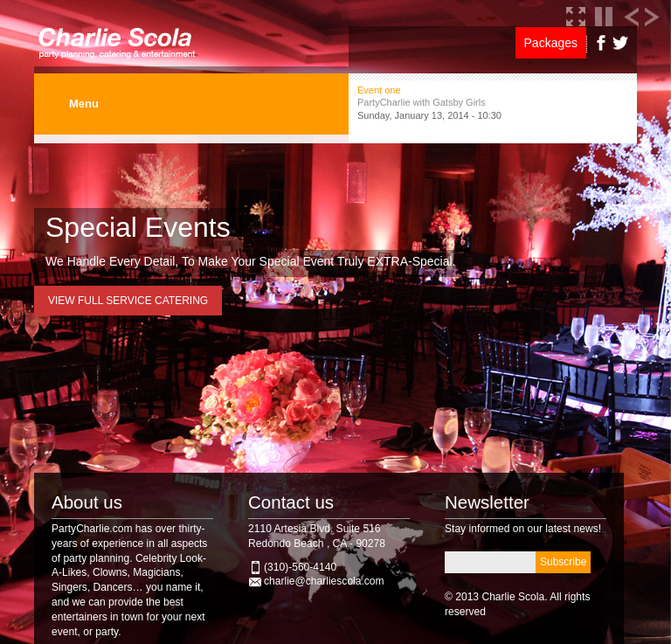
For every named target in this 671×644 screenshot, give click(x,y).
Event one (379, 90)
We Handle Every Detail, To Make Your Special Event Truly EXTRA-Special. (250, 261)
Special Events (138, 227)
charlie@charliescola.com (324, 581)
